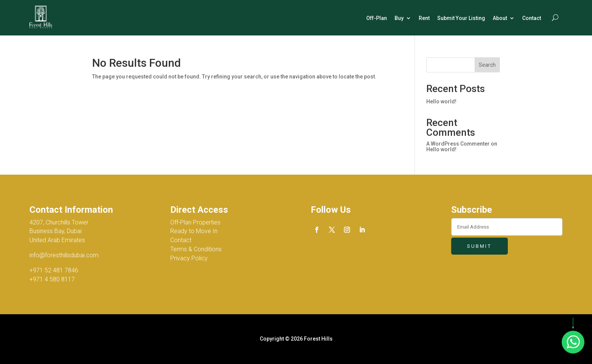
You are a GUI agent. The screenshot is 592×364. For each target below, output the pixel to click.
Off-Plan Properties (195, 222)
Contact (532, 18)
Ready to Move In (194, 231)
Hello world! (441, 101)
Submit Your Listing (461, 18)
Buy (399, 18)
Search (487, 65)
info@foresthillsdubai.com (64, 255)
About (500, 18)
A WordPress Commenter (458, 144)
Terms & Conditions (196, 249)
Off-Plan (377, 18)
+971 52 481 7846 (54, 270)
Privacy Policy (189, 258)
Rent (424, 18)
